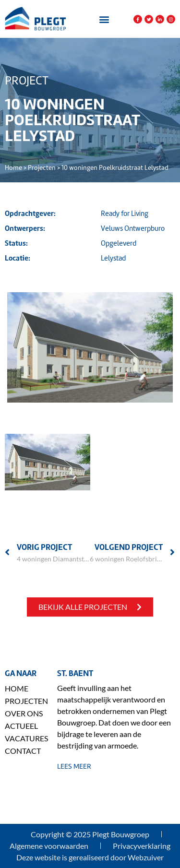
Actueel (21, 726)
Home (13, 168)
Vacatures (26, 738)
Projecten (42, 168)
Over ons (24, 713)
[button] (104, 19)
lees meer (74, 766)
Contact (23, 751)
